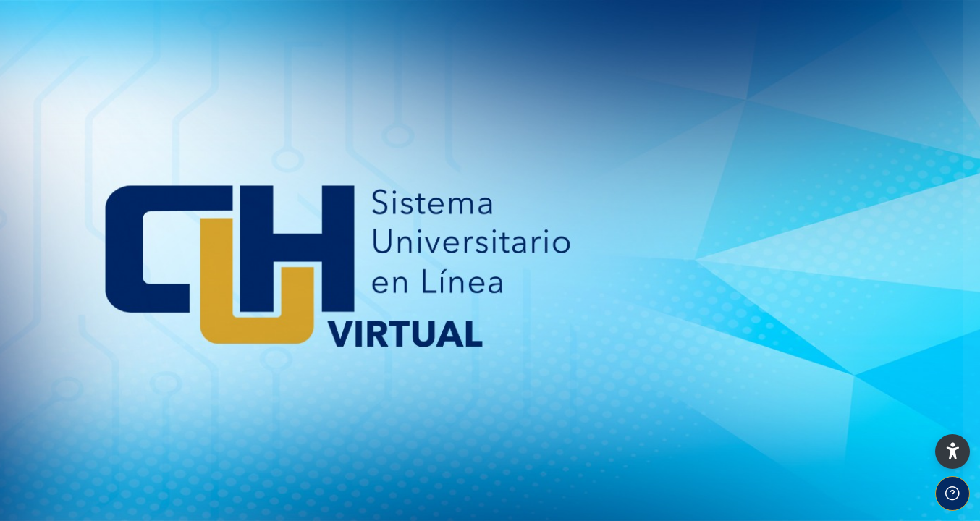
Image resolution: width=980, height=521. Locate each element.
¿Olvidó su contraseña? (906, 376)
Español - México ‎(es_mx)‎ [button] (765, 508)
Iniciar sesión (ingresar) (827, 417)
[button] (952, 452)
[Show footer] (952, 494)
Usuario (718, 233)
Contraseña (728, 306)
